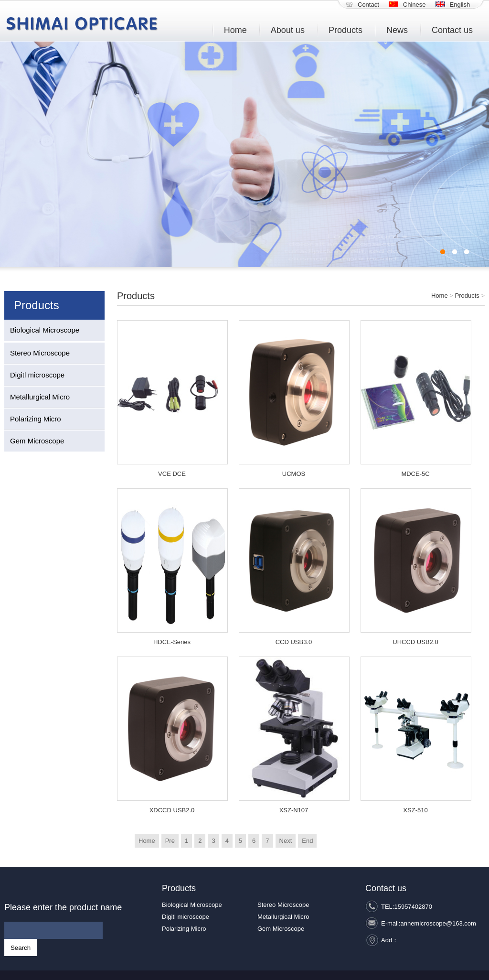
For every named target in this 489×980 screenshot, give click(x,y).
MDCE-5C (415, 474)
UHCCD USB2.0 (415, 642)
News (397, 30)
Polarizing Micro (36, 419)
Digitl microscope (37, 375)
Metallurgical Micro (40, 397)
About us (288, 30)
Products (345, 30)
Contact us (452, 30)
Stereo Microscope (40, 353)
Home (235, 30)
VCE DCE (172, 474)
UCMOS (294, 474)
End (307, 841)
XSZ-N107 (294, 810)
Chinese (415, 5)
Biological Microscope (45, 330)
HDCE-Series (172, 642)
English (460, 5)
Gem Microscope (37, 441)
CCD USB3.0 (294, 642)
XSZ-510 (415, 810)
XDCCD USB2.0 (172, 810)
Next (286, 841)
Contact (368, 5)
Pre (170, 841)
